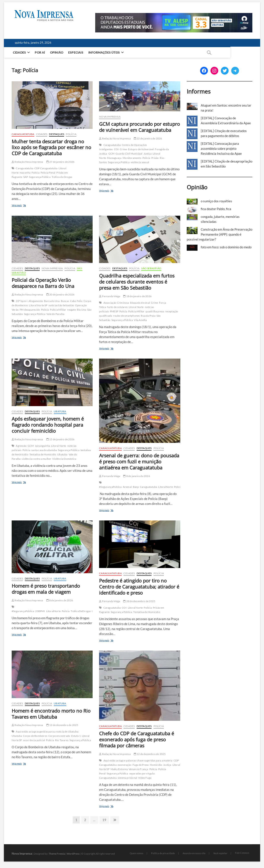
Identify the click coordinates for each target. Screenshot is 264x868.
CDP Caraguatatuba (46, 168)
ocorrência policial (34, 740)
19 (105, 819)
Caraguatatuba (23, 134)
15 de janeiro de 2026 (61, 439)
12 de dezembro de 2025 (62, 725)
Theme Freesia (57, 854)
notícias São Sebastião (61, 305)
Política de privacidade (163, 853)
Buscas (65, 301)
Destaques (57, 134)
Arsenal (127, 487)
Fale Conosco (242, 853)
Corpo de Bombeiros (35, 736)
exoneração (125, 765)
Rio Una (81, 310)
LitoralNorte (165, 487)
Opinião (58, 52)
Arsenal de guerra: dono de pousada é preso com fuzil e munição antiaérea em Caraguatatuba (139, 461)
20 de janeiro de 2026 (61, 294)
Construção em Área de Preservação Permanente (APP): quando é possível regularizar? (220, 234)
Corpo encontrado (59, 736)
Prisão (155, 158)
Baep (136, 487)
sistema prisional (127, 778)
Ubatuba (60, 411)
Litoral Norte (136, 307)
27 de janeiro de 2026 (61, 162)
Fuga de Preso (141, 765)
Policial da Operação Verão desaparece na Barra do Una (43, 283)
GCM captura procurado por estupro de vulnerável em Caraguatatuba (139, 127)
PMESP (114, 311)
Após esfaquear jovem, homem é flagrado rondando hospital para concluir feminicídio (48, 425)
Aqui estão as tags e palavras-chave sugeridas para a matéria (138, 760)
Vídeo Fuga (145, 778)
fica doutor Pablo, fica (216, 209)
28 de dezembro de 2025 (139, 601)
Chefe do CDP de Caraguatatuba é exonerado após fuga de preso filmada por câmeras (137, 739)
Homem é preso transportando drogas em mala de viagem (46, 589)
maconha (25, 173)
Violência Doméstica (64, 459)
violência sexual (140, 162)
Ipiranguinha (43, 446)
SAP (26, 177)
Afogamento (36, 301)
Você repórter (220, 853)
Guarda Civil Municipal (129, 154)
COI (116, 149)
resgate (71, 310)
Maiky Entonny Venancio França (129, 769)
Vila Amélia (140, 320)
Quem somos (137, 853)
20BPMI (40, 611)
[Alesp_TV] (174, 15)
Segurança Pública (40, 177)
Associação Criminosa (116, 303)
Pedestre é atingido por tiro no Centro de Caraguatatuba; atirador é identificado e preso (139, 587)
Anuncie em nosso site (194, 853)
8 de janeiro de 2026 (137, 476)
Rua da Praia (148, 316)
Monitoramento (132, 158)
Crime (123, 149)
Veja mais (25, 206)
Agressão (21, 446)
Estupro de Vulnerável (141, 149)
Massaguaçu (114, 158)
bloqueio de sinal (140, 303)
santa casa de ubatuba (44, 450)
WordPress (73, 854)
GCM (111, 154)
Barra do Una (52, 301)
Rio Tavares (62, 740)
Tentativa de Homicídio (43, 454)
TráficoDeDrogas (81, 611)
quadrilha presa (155, 311)
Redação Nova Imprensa (27, 162)
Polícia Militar (58, 310)
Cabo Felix (76, 301)
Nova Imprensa (110, 117)
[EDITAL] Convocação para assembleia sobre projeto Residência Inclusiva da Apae (221, 148)
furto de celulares (117, 307)
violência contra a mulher (36, 459)
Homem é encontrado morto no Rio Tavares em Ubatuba (51, 714)
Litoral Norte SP (38, 305)
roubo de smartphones (126, 316)
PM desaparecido (30, 310)
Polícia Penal (48, 173)
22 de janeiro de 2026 (148, 138)
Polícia (71, 134)
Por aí (41, 52)
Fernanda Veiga (110, 296)
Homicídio (156, 765)
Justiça (148, 154)
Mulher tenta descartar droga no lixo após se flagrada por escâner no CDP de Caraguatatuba (51, 147)
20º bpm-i (22, 301)
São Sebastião (151, 268)
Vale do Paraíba (55, 314)
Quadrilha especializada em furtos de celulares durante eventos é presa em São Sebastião (137, 282)
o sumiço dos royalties (216, 201)
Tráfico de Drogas (62, 177)
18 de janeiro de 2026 (137, 296)
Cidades (20, 52)
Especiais (77, 52)
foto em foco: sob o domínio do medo (226, 247)
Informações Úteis (105, 52)
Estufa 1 (76, 736)
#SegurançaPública (110, 487)
